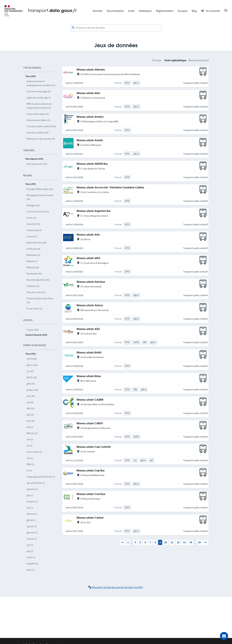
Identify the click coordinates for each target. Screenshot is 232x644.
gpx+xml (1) (32, 533)
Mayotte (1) (32, 261)
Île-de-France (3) (34, 309)
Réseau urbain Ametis (90, 140)
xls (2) (29, 446)
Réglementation (165, 11)
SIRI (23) (30, 408)
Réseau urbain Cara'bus (91, 494)
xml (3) (30, 439)
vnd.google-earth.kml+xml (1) (41, 477)
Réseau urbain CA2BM (90, 400)
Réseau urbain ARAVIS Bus (92, 164)
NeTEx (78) (32, 377)
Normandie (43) (34, 274)
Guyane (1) (32, 236)
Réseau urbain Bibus (89, 376)
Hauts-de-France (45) (37, 243)
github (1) (31, 520)
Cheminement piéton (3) (38, 120)
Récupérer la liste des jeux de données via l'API (117, 587)
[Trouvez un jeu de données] (116, 28)
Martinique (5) (33, 255)
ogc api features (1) (36, 483)
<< (122, 542)
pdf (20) (30, 415)
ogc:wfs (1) (32, 526)
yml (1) (30, 545)
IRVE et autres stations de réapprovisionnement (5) (39, 106)
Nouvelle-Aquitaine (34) (38, 280)
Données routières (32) (38, 133)
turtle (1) (31, 557)
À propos (183, 11)
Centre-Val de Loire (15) (38, 212)
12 (178, 542)
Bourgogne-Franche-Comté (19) (40, 197)
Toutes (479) (33, 330)
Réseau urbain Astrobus (91, 282)
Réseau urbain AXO (88, 329)
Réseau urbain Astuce (90, 306)
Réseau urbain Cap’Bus (91, 471)
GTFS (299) (32, 359)
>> (206, 542)
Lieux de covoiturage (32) (39, 91)
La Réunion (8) (34, 249)
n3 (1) (29, 470)
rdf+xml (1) (32, 514)
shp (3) (30, 427)
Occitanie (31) (33, 286)
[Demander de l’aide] (224, 636)
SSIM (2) (30, 464)
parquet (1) (32, 501)
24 (199, 542)
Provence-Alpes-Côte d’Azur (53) (40, 300)
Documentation (115, 11)
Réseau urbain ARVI (88, 258)
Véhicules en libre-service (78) (41, 139)
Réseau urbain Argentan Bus (94, 211)
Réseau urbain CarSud (90, 518)
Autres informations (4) (38, 114)
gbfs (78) (31, 384)
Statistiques (145, 11)
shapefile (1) (32, 564)
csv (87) (30, 371)
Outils (131, 11)
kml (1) (30, 508)
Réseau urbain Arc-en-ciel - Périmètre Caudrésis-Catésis (110, 188)
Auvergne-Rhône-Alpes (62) (40, 189)
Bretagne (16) (33, 205)
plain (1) (30, 570)
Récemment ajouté (199, 60)
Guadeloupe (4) (34, 230)
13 (184, 542)
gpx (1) (30, 495)
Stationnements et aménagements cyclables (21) (41, 83)
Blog (194, 11)
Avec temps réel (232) (37, 164)
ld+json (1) (32, 539)
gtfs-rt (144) (32, 365)
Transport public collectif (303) (41, 126)
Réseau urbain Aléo (88, 93)
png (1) (30, 551)
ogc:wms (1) (32, 489)
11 (172, 542)
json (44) (31, 396)
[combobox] (116, 28)
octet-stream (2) (34, 452)
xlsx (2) (30, 458)
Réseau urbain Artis (88, 235)
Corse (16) (31, 218)
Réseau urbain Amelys (90, 117)
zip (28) (30, 402)
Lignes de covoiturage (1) (39, 98)
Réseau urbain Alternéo (91, 70)
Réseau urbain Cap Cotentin (94, 447)
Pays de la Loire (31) (36, 292)
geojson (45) (32, 390)
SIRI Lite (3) (32, 433)
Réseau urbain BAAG (89, 353)
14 (191, 542)
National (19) (33, 267)
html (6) (30, 421)
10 (166, 542)
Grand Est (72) (33, 224)
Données (98, 11)
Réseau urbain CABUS (90, 424)
